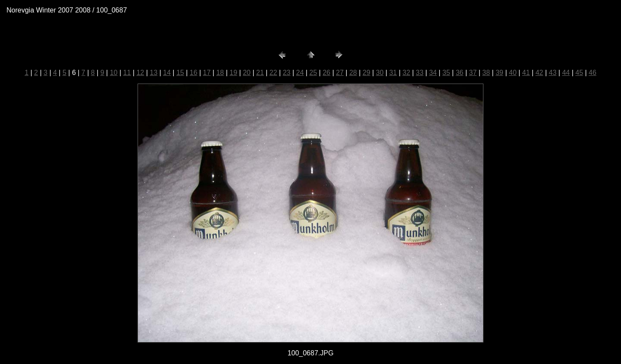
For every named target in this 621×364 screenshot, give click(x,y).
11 (127, 73)
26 (326, 73)
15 (180, 73)
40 (513, 73)
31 (393, 73)
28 (353, 73)
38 (486, 73)
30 (380, 73)
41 (526, 73)
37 (473, 73)
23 (287, 73)
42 (539, 73)
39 (499, 73)
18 (220, 73)
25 (313, 73)
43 (553, 73)
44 (566, 73)
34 (433, 73)
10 (114, 73)
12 (140, 73)
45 (579, 73)
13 (154, 73)
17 (207, 73)
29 (367, 73)
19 (233, 73)
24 (300, 73)
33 (420, 73)
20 (247, 73)
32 (406, 73)
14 (167, 73)
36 (460, 73)
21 (260, 73)
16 (194, 73)
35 (446, 73)
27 (340, 73)
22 (273, 73)
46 (593, 73)
